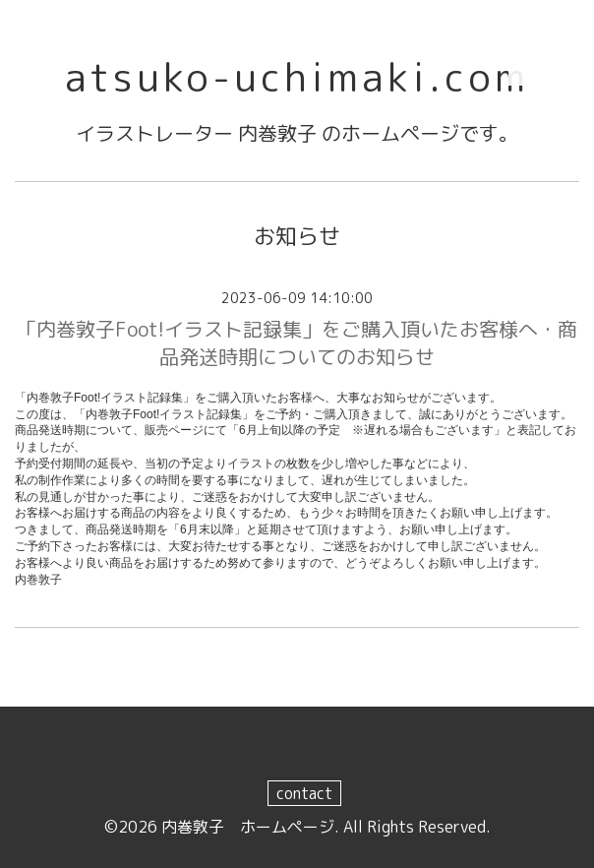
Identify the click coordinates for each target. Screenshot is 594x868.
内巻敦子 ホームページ (248, 827)
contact (304, 793)
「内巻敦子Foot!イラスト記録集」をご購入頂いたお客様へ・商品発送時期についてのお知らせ (297, 342)
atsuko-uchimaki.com (297, 77)
